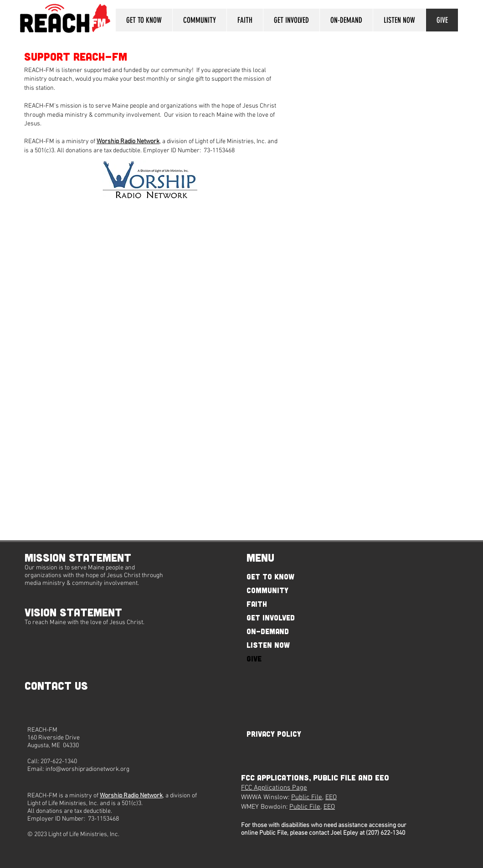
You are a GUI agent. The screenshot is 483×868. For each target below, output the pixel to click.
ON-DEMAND (268, 631)
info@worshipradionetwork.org (87, 769)
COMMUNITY (267, 590)
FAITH (257, 604)
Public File (307, 797)
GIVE (254, 659)
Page (299, 788)
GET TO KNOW (270, 576)
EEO (331, 797)
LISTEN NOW (268, 645)
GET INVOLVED (271, 617)
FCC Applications (266, 788)
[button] (144, 20)
